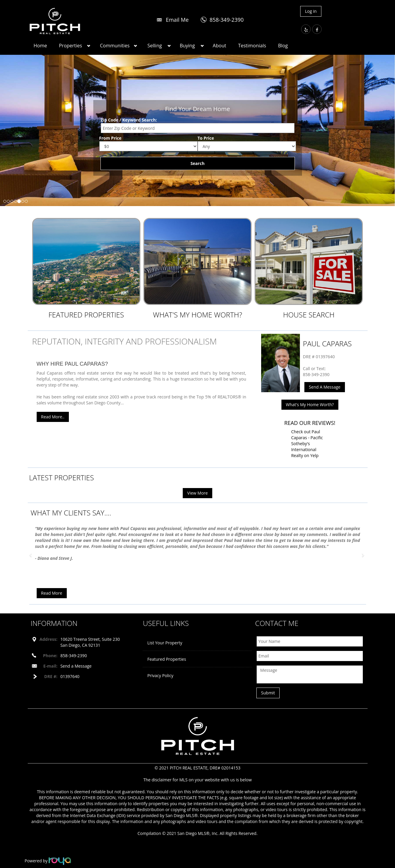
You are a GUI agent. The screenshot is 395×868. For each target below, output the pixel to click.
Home (40, 46)
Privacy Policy (160, 675)
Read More (52, 593)
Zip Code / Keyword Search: (129, 120)
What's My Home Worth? (197, 315)
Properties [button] (71, 46)
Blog (283, 46)
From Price (110, 138)
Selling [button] (155, 46)
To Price (206, 138)
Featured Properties (86, 315)
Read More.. (53, 417)
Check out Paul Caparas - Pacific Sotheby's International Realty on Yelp (307, 444)
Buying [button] (187, 46)
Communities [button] (115, 46)
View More (197, 493)
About (220, 46)
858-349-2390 (227, 20)
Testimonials (252, 46)
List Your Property (165, 643)
